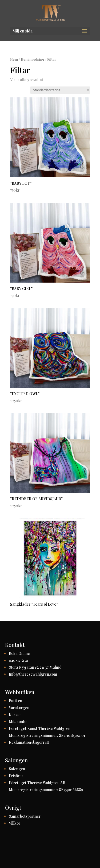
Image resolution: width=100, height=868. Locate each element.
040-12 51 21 (19, 660)
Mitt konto (18, 722)
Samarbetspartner (25, 816)
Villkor (15, 823)
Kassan (15, 715)
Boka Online (19, 653)
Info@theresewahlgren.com (33, 674)
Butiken (15, 701)
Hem (14, 59)
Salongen (17, 769)
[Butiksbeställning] (60, 90)
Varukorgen (19, 708)
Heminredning (33, 59)
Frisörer (16, 776)
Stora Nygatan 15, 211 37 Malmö (35, 667)
